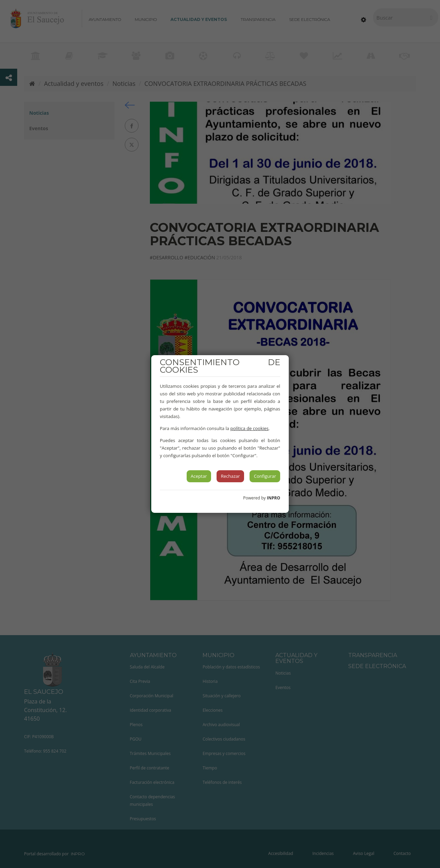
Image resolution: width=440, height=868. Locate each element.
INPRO (273, 498)
